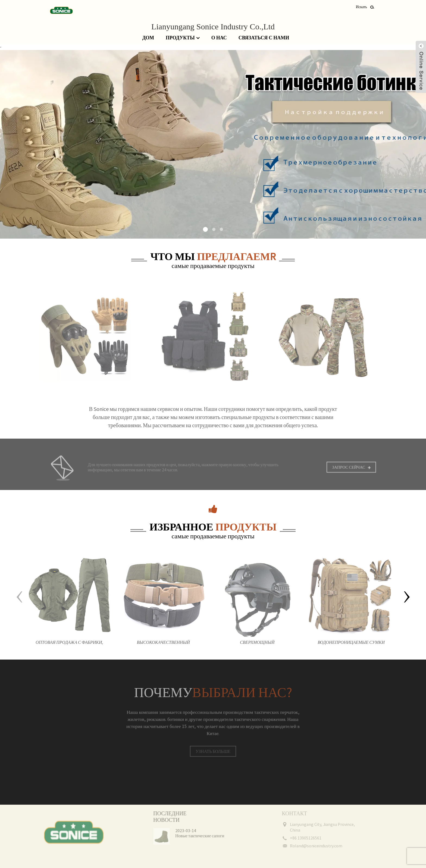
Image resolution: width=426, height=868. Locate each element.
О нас (219, 38)
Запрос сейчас (349, 471)
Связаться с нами (264, 38)
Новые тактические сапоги (191, 836)
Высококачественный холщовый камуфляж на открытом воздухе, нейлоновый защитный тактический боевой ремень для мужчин (163, 648)
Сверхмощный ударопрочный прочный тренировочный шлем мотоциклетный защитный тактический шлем (257, 648)
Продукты (183, 38)
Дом (148, 38)
